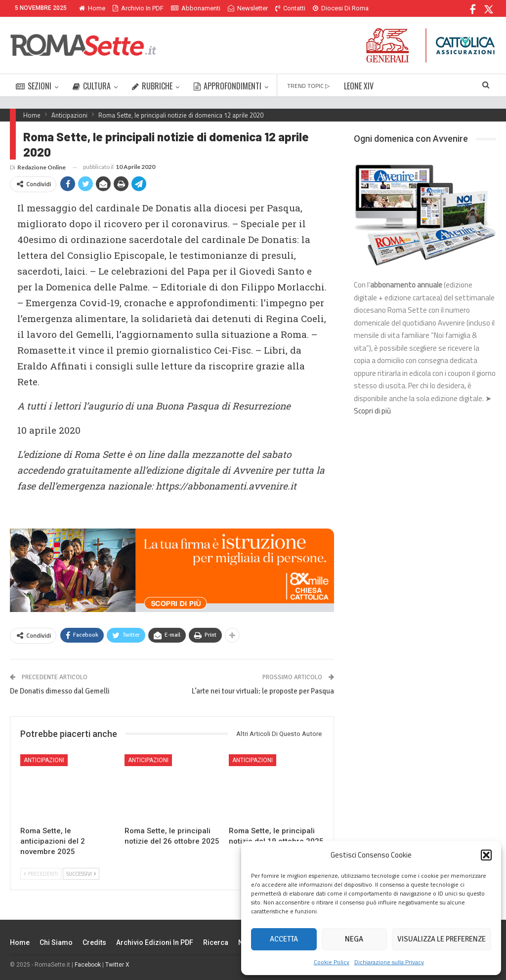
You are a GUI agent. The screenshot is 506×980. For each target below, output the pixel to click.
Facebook (88, 965)
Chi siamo (56, 942)
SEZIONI (34, 86)
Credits (94, 942)
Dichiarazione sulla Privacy (389, 962)
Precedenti (41, 874)
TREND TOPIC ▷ (308, 86)
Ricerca (216, 942)
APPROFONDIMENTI (228, 86)
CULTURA (92, 86)
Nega (354, 939)
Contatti (290, 8)
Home (92, 8)
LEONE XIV (359, 86)
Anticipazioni (44, 760)
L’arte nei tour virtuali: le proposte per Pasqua (263, 691)
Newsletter (248, 8)
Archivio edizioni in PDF (155, 942)
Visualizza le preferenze (442, 939)
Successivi (81, 874)
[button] (486, 855)
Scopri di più (372, 411)
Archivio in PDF (138, 8)
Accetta (284, 939)
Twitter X (117, 965)
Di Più (323, 8)
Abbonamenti (196, 8)
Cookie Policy (332, 962)
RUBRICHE (152, 86)
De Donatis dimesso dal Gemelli (60, 691)
